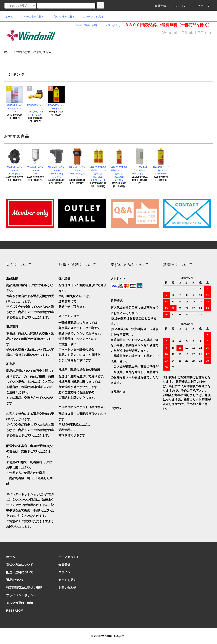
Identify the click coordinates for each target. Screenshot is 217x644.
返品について (15, 580)
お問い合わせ (110, 25)
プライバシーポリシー (21, 595)
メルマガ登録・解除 (83, 25)
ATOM (19, 611)
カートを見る (67, 580)
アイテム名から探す (30, 17)
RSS (9, 611)
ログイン (178, 6)
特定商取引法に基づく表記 (24, 588)
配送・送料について (20, 572)
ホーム (9, 17)
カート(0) (202, 6)
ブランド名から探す (61, 17)
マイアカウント (69, 557)
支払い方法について (20, 565)
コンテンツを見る (91, 17)
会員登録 (158, 6)
